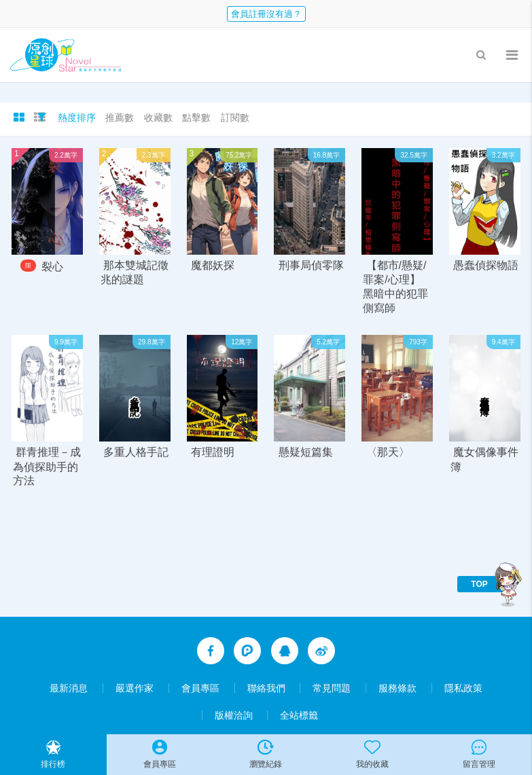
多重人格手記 (136, 453)
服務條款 (397, 688)
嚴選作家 (135, 688)
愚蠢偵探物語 (486, 265)
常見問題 (332, 688)
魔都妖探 (213, 265)
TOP (479, 584)
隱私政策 (463, 688)
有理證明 (213, 453)
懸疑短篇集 (306, 453)
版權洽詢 (234, 715)
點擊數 (196, 118)
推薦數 (120, 118)
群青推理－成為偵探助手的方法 (47, 467)
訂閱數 (235, 118)
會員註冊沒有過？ (266, 14)
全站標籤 (299, 715)
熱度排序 (77, 118)
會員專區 (200, 688)
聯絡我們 (266, 688)
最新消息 (69, 688)
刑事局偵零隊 (311, 265)
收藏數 (158, 118)
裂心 (52, 267)
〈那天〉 (388, 453)
